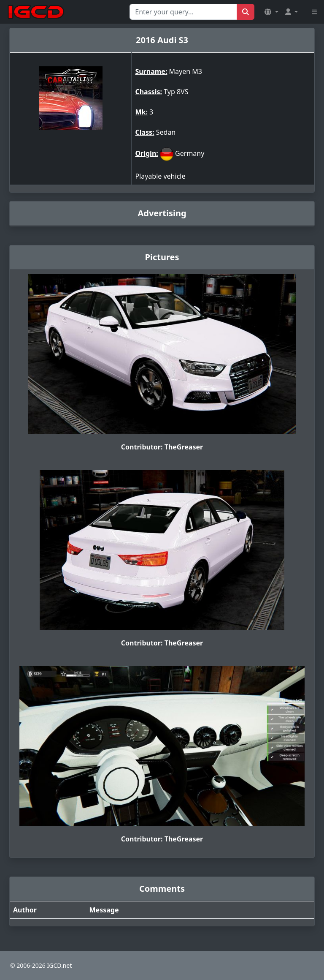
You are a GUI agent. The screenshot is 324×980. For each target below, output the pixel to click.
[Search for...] (183, 12)
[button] (271, 12)
